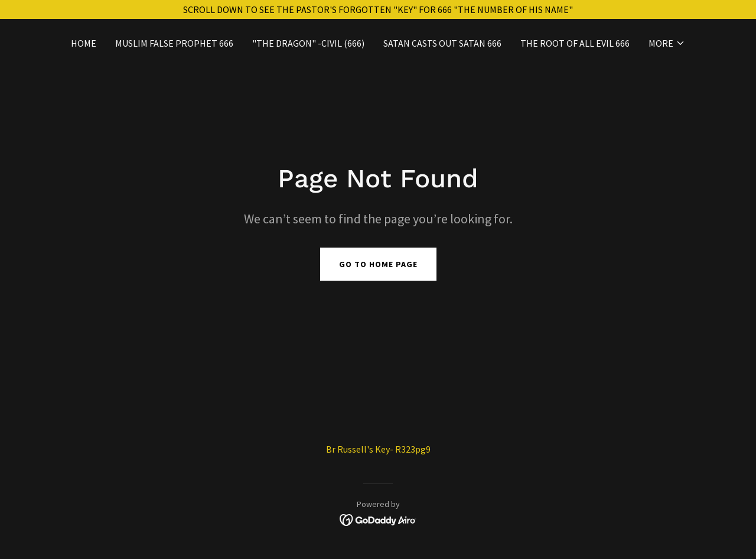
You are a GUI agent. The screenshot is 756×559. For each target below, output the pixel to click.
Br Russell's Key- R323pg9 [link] (378, 449)
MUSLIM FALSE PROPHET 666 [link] (174, 43)
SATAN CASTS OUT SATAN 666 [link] (442, 43)
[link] (378, 519)
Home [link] (84, 43)
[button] (667, 43)
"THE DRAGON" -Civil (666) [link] (308, 43)
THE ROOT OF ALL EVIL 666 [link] (575, 43)
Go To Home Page (378, 264)
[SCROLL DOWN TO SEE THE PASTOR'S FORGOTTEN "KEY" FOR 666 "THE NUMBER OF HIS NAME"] (378, 9)
